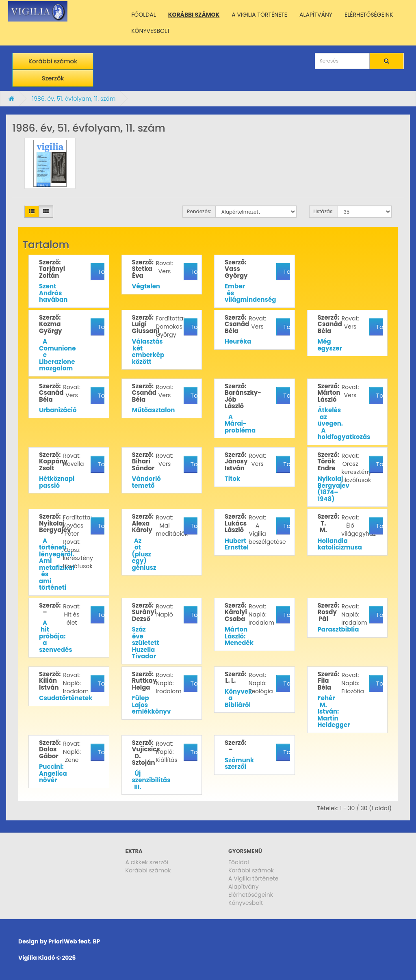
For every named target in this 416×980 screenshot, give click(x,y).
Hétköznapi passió (57, 482)
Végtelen (146, 286)
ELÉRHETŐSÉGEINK (369, 15)
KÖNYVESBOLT (151, 31)
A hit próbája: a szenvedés (56, 636)
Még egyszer (330, 345)
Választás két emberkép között (148, 352)
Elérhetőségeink (251, 895)
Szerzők (53, 78)
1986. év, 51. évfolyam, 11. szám (74, 99)
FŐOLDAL (144, 15)
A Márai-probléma (240, 424)
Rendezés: (199, 211)
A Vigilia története (253, 878)
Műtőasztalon (154, 410)
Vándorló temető (146, 482)
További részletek (101, 272)
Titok (232, 479)
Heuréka (238, 341)
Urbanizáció (58, 410)
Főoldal (239, 862)
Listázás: (324, 211)
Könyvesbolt (246, 903)
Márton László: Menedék (239, 636)
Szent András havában (53, 293)
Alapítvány (244, 887)
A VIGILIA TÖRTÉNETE (259, 15)
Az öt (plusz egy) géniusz (144, 554)
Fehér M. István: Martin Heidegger (334, 711)
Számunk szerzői (239, 764)
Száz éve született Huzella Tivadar (146, 643)
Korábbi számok (53, 61)
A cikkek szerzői (147, 862)
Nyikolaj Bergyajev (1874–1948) (334, 489)
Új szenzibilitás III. (151, 780)
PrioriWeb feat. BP (74, 941)
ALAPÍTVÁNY (316, 15)
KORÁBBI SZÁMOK (194, 15)
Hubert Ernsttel (237, 544)
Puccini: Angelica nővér (53, 773)
